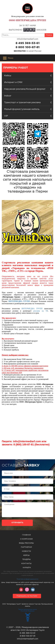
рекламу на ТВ (41, 311)
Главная (26, 535)
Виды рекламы (26, 543)
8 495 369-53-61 (28, 43)
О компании (26, 539)
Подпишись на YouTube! (27, 596)
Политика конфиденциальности (27, 579)
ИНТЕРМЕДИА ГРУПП (19, 301)
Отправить (17, 523)
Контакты (26, 564)
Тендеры (26, 559)
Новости (26, 551)
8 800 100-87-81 (28, 47)
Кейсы (26, 555)
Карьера (27, 568)
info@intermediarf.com (28, 39)
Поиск (49, 35)
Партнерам (26, 547)
